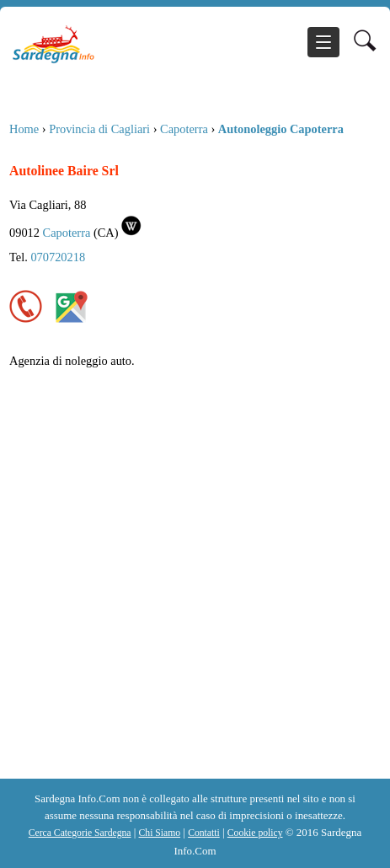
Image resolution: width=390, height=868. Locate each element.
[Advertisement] (195, 575)
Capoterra (184, 129)
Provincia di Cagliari (99, 129)
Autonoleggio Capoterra (281, 129)
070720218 (58, 257)
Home (24, 129)
